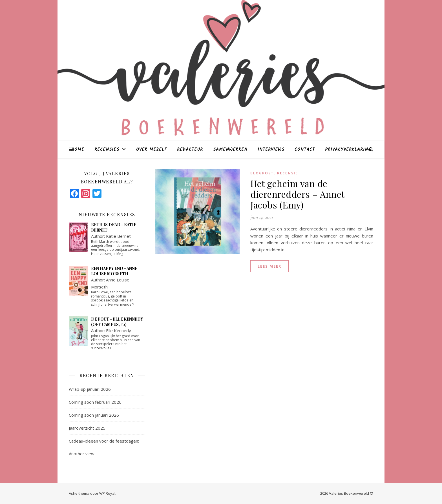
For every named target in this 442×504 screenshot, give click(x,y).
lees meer (269, 266)
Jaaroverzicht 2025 (87, 428)
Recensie (288, 173)
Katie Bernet (118, 236)
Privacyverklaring (348, 150)
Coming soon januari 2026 (94, 415)
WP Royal (107, 493)
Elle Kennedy (119, 330)
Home (78, 150)
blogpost (262, 173)
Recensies (107, 150)
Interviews (271, 150)
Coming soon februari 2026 (95, 402)
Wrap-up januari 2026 (90, 389)
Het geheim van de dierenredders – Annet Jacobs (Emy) (297, 194)
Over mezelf (152, 150)
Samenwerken (230, 150)
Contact (305, 150)
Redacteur (190, 150)
